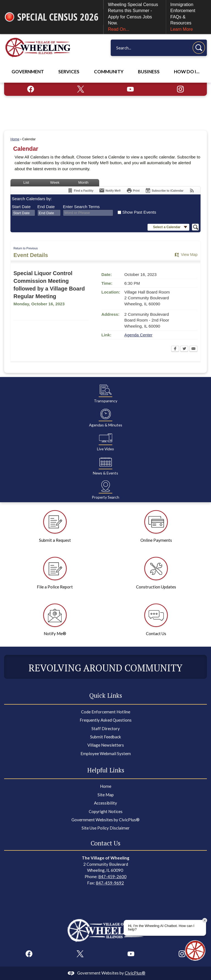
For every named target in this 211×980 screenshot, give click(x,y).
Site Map (106, 795)
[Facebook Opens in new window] (175, 349)
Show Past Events (139, 212)
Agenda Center (138, 335)
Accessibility (105, 803)
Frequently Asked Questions (106, 720)
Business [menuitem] (149, 72)
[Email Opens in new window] (193, 349)
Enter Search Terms (81, 207)
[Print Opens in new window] (133, 190)
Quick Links (106, 695)
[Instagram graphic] (180, 89)
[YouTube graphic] (130, 89)
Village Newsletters (106, 745)
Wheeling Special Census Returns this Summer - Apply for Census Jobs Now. (134, 17)
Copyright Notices (106, 811)
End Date (46, 207)
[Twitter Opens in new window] (184, 349)
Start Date (21, 207)
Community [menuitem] (109, 72)
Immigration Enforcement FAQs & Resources (188, 17)
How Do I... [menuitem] (187, 72)
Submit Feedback (106, 737)
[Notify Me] (110, 190)
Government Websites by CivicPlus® (105, 820)
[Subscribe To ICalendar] (164, 190)
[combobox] (23, 213)
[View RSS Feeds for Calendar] (192, 190)
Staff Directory (106, 728)
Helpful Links (106, 770)
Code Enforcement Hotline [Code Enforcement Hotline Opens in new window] (106, 712)
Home (15, 139)
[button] (199, 48)
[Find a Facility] (80, 190)
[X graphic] (81, 89)
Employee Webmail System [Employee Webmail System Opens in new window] (106, 753)
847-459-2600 (112, 876)
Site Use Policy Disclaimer (106, 828)
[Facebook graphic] (31, 89)
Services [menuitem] (69, 72)
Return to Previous (26, 248)
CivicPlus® (135, 973)
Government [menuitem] (28, 72)
